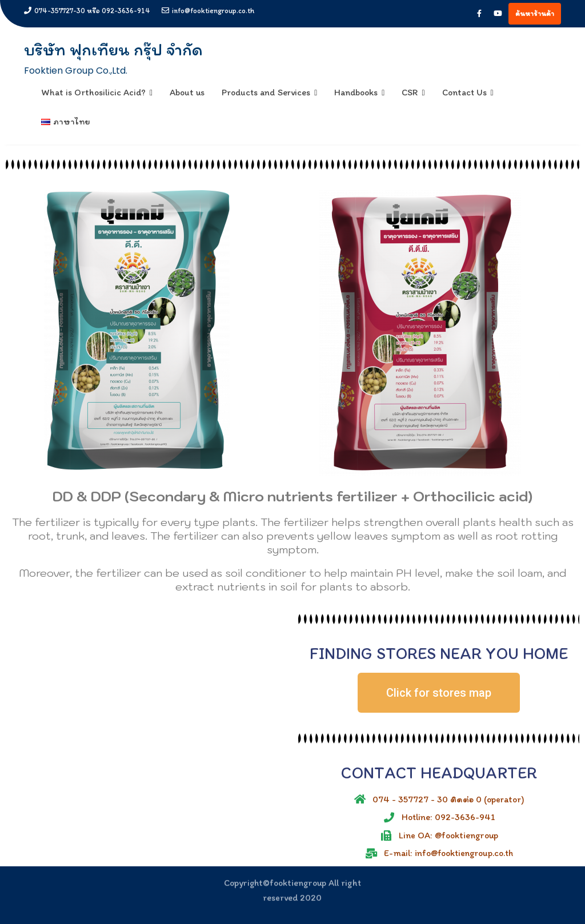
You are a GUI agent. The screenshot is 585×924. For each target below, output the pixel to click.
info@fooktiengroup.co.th (208, 11)
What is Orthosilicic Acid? (93, 92)
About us (187, 92)
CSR (410, 92)
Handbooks (356, 92)
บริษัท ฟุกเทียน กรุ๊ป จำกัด (113, 49)
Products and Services (266, 92)
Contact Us (464, 92)
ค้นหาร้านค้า (535, 13)
